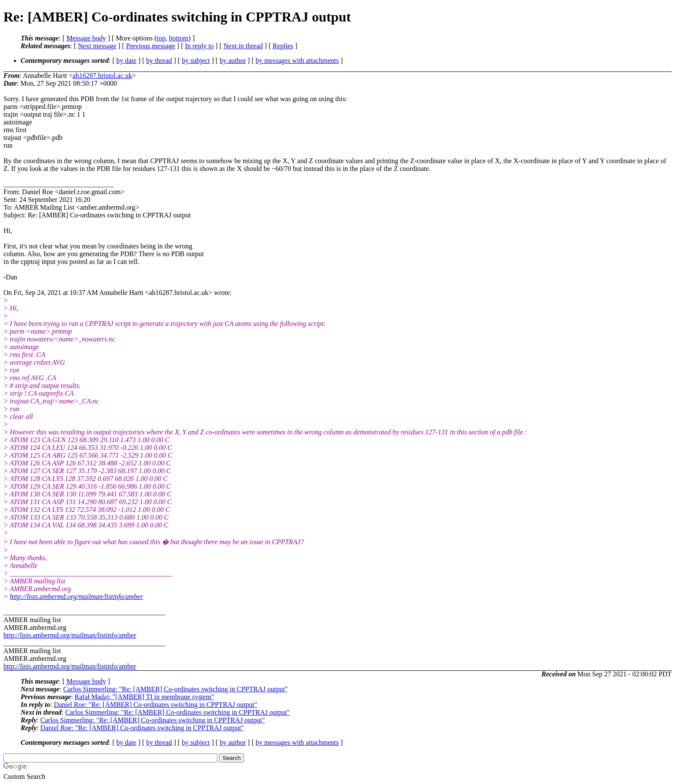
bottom (178, 38)
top (161, 38)
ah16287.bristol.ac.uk (102, 76)
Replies (283, 46)
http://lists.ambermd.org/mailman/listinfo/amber (77, 597)
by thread (159, 60)
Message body (86, 38)
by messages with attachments (297, 60)
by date (126, 60)
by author (233, 60)
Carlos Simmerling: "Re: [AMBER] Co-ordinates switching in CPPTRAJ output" (176, 689)
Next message (97, 46)
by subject (196, 60)
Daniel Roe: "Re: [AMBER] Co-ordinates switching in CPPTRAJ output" (156, 705)
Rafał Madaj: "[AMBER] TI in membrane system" (144, 697)
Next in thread (243, 46)
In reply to (200, 46)
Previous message (151, 46)
